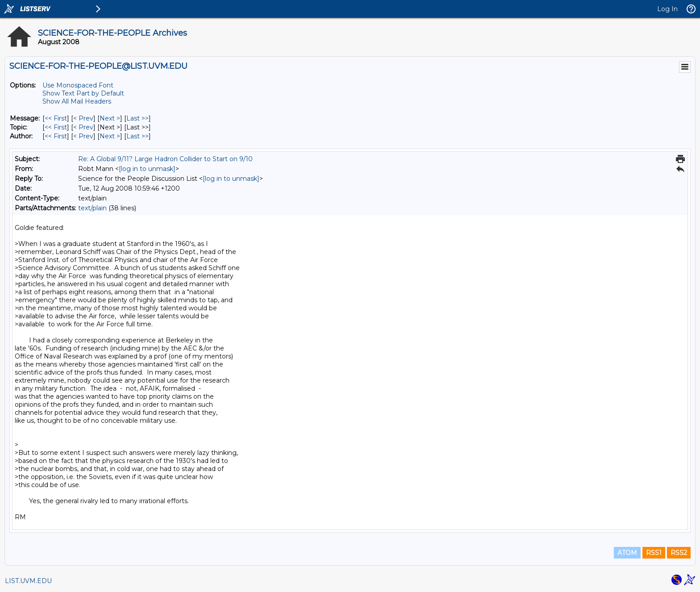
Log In (667, 9)
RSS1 (654, 553)
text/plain (92, 208)
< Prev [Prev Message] (83, 118)
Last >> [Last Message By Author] (137, 136)
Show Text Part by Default (83, 93)
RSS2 (679, 553)
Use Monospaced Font (78, 85)
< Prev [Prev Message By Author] (83, 136)
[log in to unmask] (147, 169)
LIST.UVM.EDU (28, 581)
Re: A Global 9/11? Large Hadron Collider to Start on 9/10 (165, 159)
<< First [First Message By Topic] (56, 127)
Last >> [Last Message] (137, 118)
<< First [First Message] (56, 118)
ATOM (627, 553)
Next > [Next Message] (110, 118)
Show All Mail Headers (77, 101)
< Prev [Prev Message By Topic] (83, 127)
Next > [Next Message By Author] (110, 136)
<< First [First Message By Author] (56, 136)
